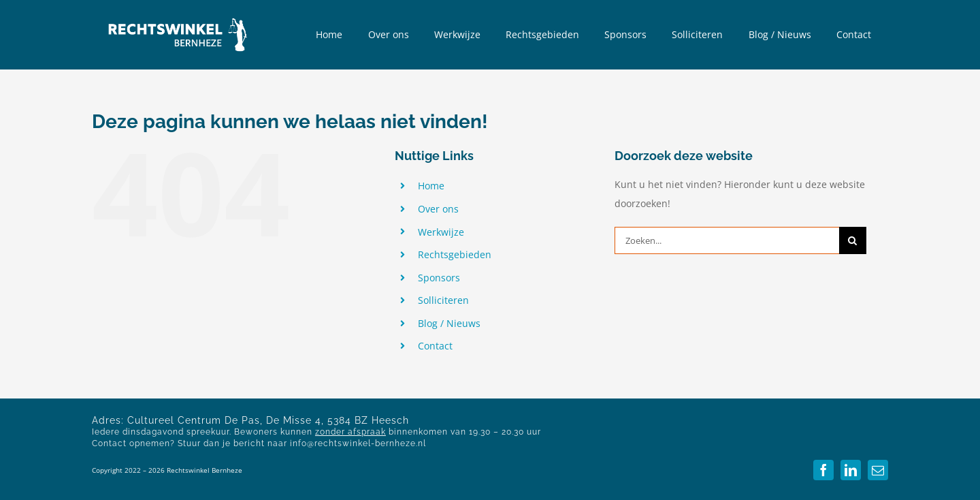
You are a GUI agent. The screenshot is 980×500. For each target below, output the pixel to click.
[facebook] (823, 470)
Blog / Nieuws (449, 323)
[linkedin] (851, 470)
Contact (435, 346)
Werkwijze (441, 232)
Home (431, 186)
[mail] (878, 470)
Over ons (438, 209)
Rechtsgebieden (455, 254)
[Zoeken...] (727, 240)
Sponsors (439, 278)
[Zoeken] (853, 240)
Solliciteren (443, 300)
